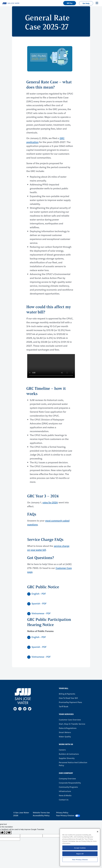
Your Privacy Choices (68, 815)
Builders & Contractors (69, 754)
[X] (30, 709)
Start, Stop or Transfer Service (72, 724)
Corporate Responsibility (70, 783)
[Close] (98, 832)
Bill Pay (70, 3)
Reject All (80, 854)
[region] (80, 847)
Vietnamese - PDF (41, 613)
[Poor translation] (8, 832)
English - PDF (39, 594)
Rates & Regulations (68, 728)
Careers (62, 750)
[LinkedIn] (25, 709)
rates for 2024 (50, 502)
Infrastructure (65, 791)
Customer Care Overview (70, 720)
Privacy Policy (62, 812)
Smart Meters (65, 732)
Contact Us (64, 800)
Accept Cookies (80, 848)
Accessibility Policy (41, 815)
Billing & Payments (67, 694)
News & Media (65, 795)
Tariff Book (64, 706)
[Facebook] (15, 709)
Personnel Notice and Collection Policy (73, 764)
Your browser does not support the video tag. (51, 366)
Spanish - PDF (39, 603)
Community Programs (68, 787)
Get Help (86, 3)
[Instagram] (20, 709)
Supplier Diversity (67, 758)
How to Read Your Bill (68, 698)
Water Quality (65, 736)
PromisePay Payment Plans (70, 702)
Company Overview (67, 778)
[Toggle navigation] (97, 3)
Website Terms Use (41, 812)
